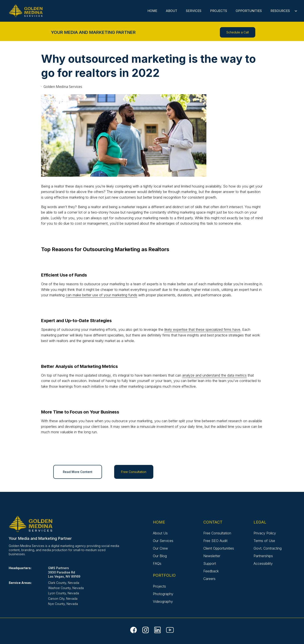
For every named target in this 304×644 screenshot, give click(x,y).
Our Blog (160, 556)
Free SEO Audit (215, 541)
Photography (163, 594)
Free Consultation (134, 472)
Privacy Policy (265, 533)
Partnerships (263, 556)
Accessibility (263, 563)
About (172, 11)
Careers (209, 579)
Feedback (211, 571)
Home (152, 11)
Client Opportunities (219, 548)
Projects (219, 11)
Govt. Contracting (268, 548)
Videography (163, 601)
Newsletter (212, 556)
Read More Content (78, 472)
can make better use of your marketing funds (101, 295)
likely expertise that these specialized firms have (202, 329)
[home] (27, 11)
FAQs (157, 563)
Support (210, 563)
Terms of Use (264, 541)
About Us (160, 533)
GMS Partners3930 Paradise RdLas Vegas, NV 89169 (64, 572)
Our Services (163, 541)
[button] (282, 11)
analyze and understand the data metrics (214, 375)
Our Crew (160, 548)
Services (194, 11)
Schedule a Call (238, 32)
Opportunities (249, 11)
